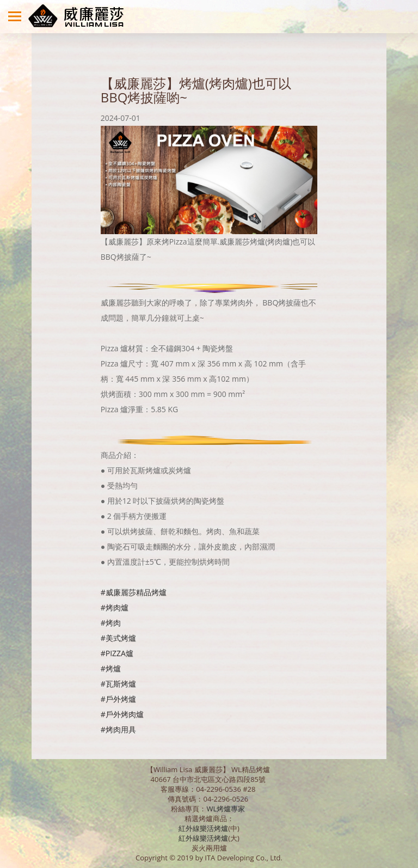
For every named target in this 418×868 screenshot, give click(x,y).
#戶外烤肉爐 (122, 714)
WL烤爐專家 (226, 809)
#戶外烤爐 (118, 699)
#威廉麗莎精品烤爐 (134, 592)
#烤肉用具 (118, 729)
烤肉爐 (117, 607)
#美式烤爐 (118, 638)
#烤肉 (111, 623)
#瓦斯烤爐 (118, 684)
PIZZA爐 (119, 653)
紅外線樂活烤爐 (203, 828)
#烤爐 (111, 668)
